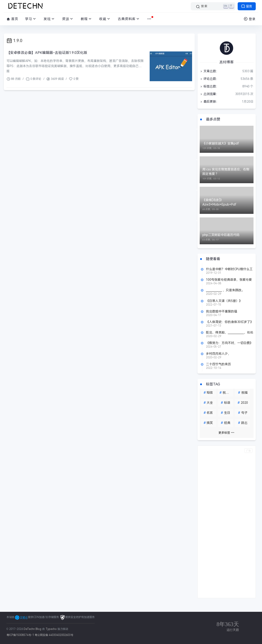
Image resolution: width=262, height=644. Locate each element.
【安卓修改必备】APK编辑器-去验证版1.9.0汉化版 (47, 53)
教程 (87, 19)
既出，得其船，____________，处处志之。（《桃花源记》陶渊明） (230, 332)
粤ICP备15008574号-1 (20, 635)
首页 (12, 19)
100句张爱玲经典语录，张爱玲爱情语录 (229, 280)
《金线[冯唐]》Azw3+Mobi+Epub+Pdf (219, 202)
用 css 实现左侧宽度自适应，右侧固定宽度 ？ (226, 172)
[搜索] (213, 6)
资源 (68, 19)
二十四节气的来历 (218, 364)
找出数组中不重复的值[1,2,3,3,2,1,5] (222, 311)
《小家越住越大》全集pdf (221, 143)
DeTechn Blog (33, 629)
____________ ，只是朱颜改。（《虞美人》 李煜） (225, 290)
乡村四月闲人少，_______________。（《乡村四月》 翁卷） (228, 354)
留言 (247, 6)
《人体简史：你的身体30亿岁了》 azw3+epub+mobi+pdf (230, 322)
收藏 (105, 19)
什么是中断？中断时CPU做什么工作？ (229, 269)
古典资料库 (129, 19)
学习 (31, 19)
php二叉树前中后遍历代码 (221, 235)
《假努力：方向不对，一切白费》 (229, 343)
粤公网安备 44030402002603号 (54, 635)
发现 (49, 19)
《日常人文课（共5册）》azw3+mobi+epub (224, 301)
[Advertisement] (227, 522)
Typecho (51, 629)
